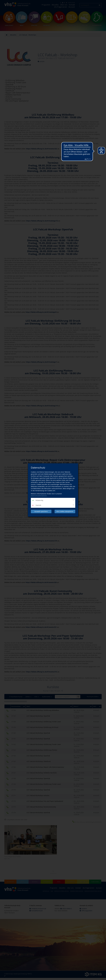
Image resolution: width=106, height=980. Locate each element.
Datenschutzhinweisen (39, 496)
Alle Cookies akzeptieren (65, 511)
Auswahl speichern (41, 511)
